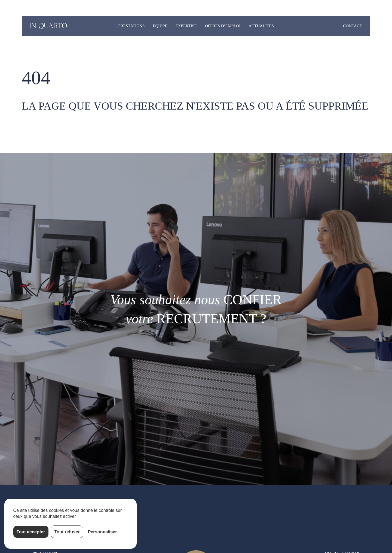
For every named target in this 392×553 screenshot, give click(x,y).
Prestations (131, 26)
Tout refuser (67, 532)
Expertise (186, 26)
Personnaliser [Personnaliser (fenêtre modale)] (102, 532)
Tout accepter (31, 532)
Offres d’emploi (223, 26)
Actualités (261, 26)
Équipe (160, 26)
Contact (353, 26)
